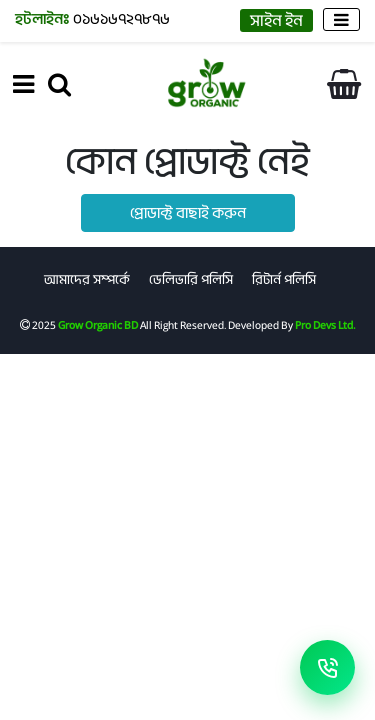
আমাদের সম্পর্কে (87, 279)
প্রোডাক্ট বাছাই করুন (188, 213)
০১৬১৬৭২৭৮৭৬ (92, 19)
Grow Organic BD (98, 325)
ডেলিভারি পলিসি (191, 279)
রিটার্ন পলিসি (284, 279)
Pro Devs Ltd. (325, 325)
